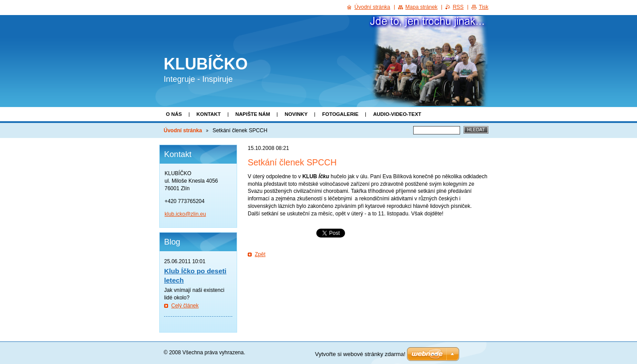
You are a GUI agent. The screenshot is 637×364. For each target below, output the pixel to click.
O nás (174, 114)
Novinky (296, 114)
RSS (458, 7)
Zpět (260, 254)
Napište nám (253, 114)
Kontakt (209, 114)
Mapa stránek (421, 7)
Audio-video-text (397, 114)
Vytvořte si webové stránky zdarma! (360, 354)
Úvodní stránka (183, 130)
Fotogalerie (340, 114)
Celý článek (185, 306)
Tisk (484, 7)
